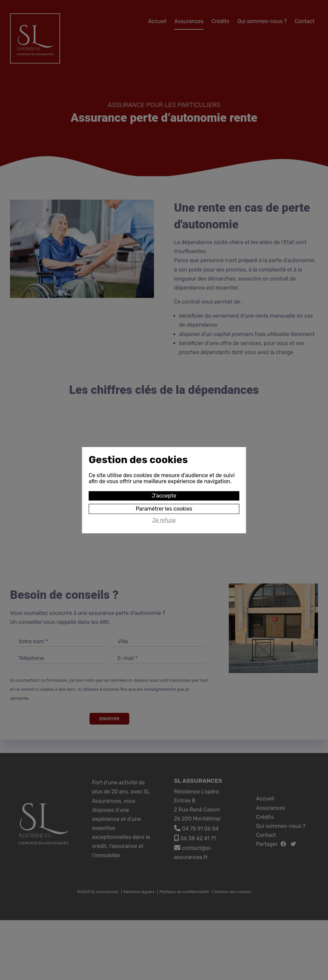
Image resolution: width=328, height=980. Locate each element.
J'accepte (164, 496)
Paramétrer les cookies (164, 509)
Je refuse (164, 520)
